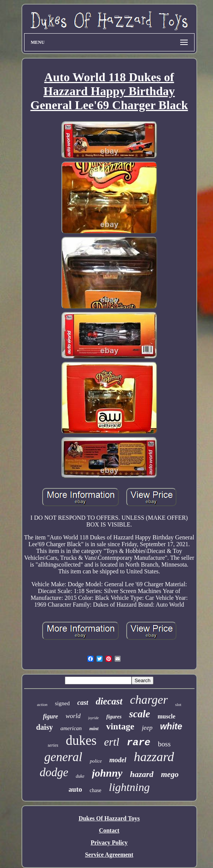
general (63, 757)
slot (178, 704)
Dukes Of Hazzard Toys (109, 818)
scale (139, 714)
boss (164, 744)
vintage (120, 726)
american (71, 728)
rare (138, 743)
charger (149, 700)
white (171, 726)
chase (96, 790)
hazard (142, 774)
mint (94, 728)
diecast (109, 701)
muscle (166, 716)
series (53, 745)
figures (114, 717)
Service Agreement (109, 855)
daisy (44, 727)
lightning (129, 787)
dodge (54, 772)
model (118, 760)
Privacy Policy (109, 843)
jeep (147, 728)
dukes (81, 741)
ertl (112, 742)
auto (75, 789)
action (42, 704)
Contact (109, 830)
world (73, 716)
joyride (93, 718)
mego (170, 774)
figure (51, 716)
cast (83, 703)
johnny (107, 773)
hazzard (154, 757)
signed (62, 703)
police (96, 761)
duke (80, 776)
